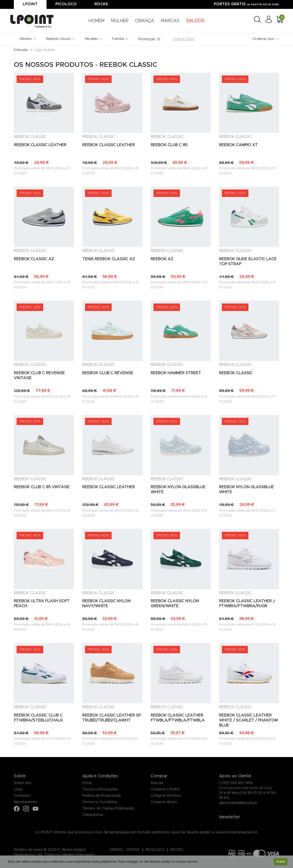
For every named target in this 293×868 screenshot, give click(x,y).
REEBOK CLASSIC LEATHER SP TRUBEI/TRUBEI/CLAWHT (111, 718)
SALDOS (195, 21)
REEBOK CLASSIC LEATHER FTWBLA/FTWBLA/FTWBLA (178, 718)
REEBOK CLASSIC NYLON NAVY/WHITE (106, 604)
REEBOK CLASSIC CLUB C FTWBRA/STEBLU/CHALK (38, 718)
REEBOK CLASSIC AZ (34, 259)
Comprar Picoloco (166, 796)
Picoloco (66, 4)
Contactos (22, 796)
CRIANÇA (145, 21)
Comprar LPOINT (165, 789)
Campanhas (93, 815)
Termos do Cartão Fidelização (108, 808)
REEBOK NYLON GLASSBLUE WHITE (178, 490)
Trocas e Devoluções (100, 789)
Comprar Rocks (164, 802)
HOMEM (97, 21)
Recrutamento (25, 802)
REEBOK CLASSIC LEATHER (40, 145)
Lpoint (30, 4)
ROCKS (177, 850)
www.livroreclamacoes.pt (236, 832)
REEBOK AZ (162, 259)
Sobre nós (23, 783)
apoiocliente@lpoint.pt (238, 803)
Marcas (157, 783)
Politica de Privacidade (101, 796)
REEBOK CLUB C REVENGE (108, 373)
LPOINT (133, 850)
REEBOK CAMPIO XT (238, 145)
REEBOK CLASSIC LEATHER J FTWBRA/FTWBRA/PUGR (247, 604)
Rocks (101, 4)
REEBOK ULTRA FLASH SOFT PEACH (42, 604)
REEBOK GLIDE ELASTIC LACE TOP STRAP (248, 262)
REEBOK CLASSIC (236, 373)
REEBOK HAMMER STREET (176, 373)
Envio (87, 783)
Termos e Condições (100, 802)
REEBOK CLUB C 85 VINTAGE (42, 487)
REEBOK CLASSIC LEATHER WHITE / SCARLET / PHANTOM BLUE (248, 720)
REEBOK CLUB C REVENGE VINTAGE (39, 376)
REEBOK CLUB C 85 (169, 145)
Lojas (18, 789)
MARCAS (170, 21)
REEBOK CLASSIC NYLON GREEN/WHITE (175, 604)
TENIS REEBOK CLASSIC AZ (109, 259)
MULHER (120, 21)
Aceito (281, 862)
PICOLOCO (155, 850)
